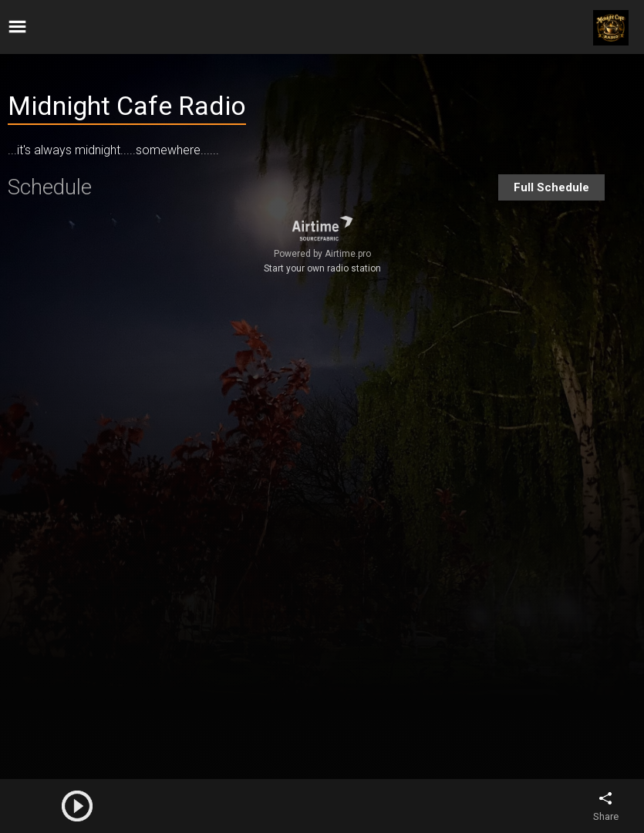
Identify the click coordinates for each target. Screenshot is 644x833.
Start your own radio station (322, 268)
